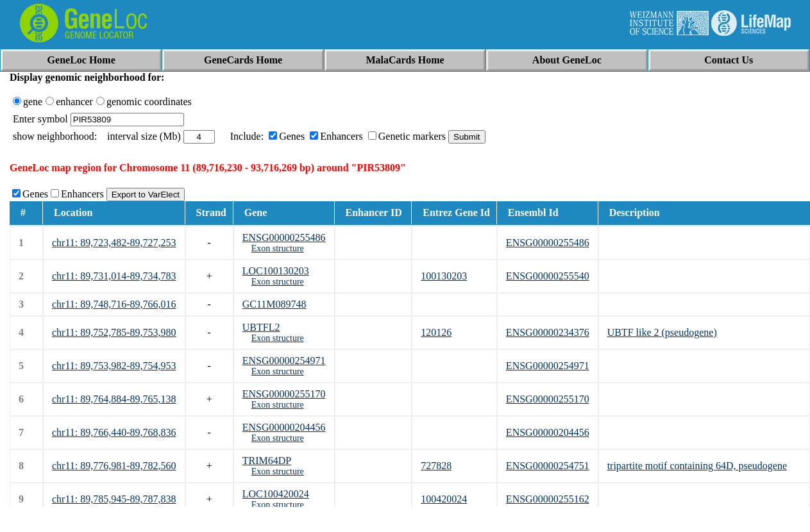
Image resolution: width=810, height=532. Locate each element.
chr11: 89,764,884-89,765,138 (114, 399)
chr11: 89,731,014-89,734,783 (114, 276)
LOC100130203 (276, 271)
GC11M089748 (274, 304)
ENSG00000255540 (548, 276)
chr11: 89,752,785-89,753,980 (114, 332)
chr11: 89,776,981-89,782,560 (114, 466)
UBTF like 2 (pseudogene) (662, 332)
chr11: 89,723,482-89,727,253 (114, 243)
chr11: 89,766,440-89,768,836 (114, 432)
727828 (436, 466)
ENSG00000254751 (548, 466)
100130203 (444, 276)
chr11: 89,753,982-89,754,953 (114, 366)
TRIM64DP (267, 461)
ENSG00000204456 (284, 427)
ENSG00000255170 (284, 394)
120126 (436, 332)
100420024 (444, 499)
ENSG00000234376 (548, 332)
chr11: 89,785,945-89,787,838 (114, 499)
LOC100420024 (276, 494)
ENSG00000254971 (284, 361)
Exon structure (278, 248)
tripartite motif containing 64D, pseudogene (697, 466)
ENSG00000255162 (548, 499)
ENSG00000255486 (284, 237)
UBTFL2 (261, 327)
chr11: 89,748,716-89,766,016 (114, 304)
